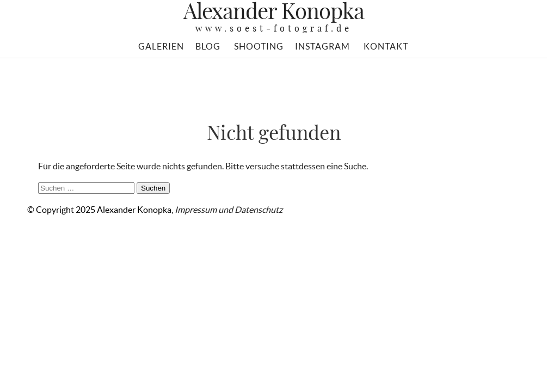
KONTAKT (386, 46)
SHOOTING (259, 46)
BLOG (208, 46)
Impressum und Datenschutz (229, 210)
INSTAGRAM (322, 46)
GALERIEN (161, 46)
